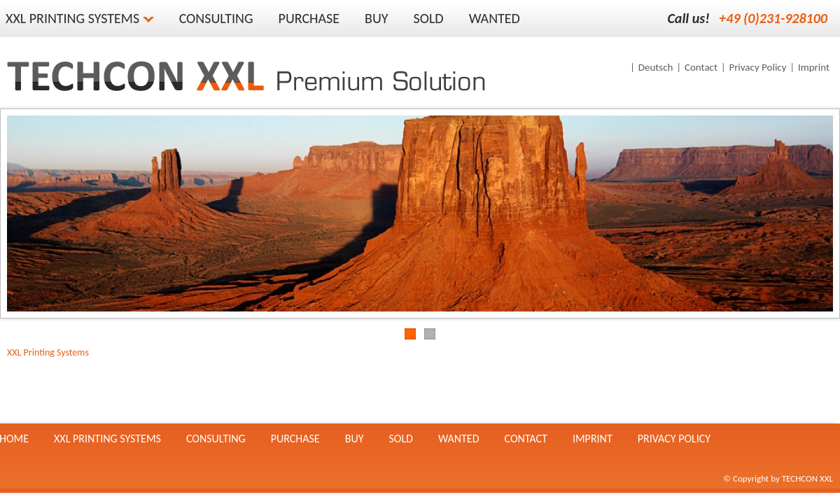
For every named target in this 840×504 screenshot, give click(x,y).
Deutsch (656, 67)
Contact (701, 67)
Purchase (309, 18)
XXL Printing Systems (48, 352)
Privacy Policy (757, 67)
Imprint (814, 67)
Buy (376, 18)
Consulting (216, 18)
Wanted (495, 18)
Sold (429, 18)
